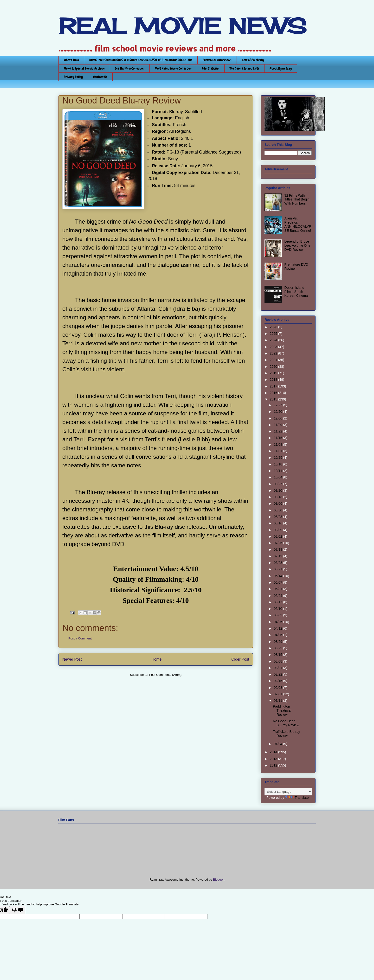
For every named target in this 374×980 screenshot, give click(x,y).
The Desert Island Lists (244, 68)
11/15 (278, 438)
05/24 (278, 596)
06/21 (278, 569)
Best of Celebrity (253, 60)
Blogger (218, 880)
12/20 (278, 412)
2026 (274, 327)
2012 (274, 765)
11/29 (278, 425)
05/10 (278, 609)
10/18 (278, 464)
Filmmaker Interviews (217, 60)
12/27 (278, 405)
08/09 (278, 530)
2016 (274, 393)
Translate (297, 798)
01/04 (278, 744)
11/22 (278, 431)
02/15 (278, 681)
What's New (71, 60)
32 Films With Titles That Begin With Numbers (297, 200)
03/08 (278, 661)
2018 (274, 380)
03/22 (278, 648)
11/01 (278, 451)
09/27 (278, 484)
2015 (274, 399)
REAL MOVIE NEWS (182, 26)
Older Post (240, 659)
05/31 (278, 589)
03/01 (278, 668)
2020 (274, 367)
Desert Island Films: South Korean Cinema (296, 292)
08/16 (278, 523)
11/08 (278, 445)
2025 (274, 334)
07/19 (278, 549)
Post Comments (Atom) (165, 675)
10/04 (278, 477)
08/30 (278, 510)
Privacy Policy (73, 77)
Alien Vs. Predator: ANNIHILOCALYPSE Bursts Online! (298, 224)
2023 (274, 347)
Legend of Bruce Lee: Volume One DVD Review (297, 245)
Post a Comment (80, 638)
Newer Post (72, 659)
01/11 (278, 701)
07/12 (278, 556)
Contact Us (100, 77)
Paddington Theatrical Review (282, 710)
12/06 (278, 418)
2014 (274, 752)
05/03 (278, 615)
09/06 (278, 503)
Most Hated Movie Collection (173, 68)
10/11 (278, 471)
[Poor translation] (18, 910)
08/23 (278, 517)
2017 (274, 386)
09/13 (278, 497)
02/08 (278, 688)
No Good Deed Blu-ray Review (286, 723)
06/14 (278, 576)
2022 (274, 353)
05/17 (278, 602)
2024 (274, 340)
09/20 (278, 490)
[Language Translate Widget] (288, 792)
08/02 (278, 536)
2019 (274, 373)
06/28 (278, 563)
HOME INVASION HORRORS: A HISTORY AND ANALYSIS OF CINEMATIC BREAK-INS (141, 60)
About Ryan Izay (281, 68)
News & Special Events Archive (84, 68)
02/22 (278, 674)
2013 (274, 759)
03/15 (278, 655)
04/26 (278, 622)
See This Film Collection (130, 68)
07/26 (278, 543)
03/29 (278, 642)
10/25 (278, 458)
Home (157, 659)
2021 (274, 360)
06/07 (278, 582)
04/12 (278, 628)
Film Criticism (211, 68)
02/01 (278, 694)
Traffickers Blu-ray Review (287, 734)
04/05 (278, 635)
